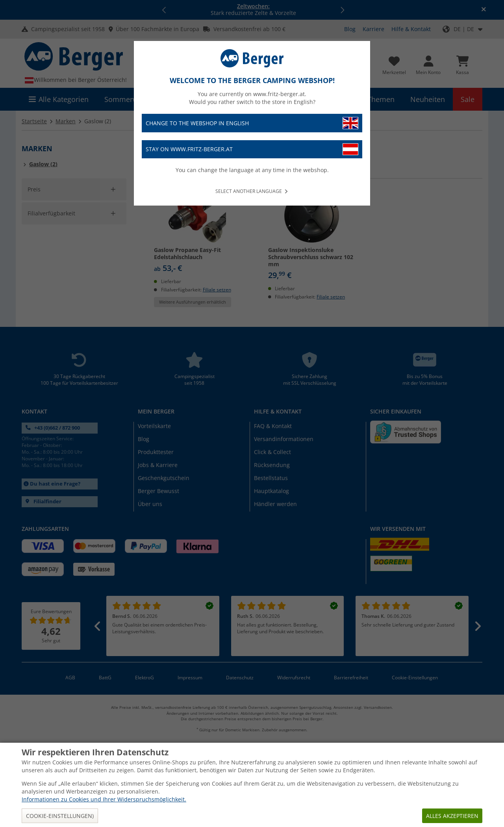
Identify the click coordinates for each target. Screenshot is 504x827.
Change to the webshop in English (252, 123)
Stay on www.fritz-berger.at (252, 149)
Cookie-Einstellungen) (60, 816)
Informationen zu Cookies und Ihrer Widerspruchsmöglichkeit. (104, 799)
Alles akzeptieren (452, 816)
